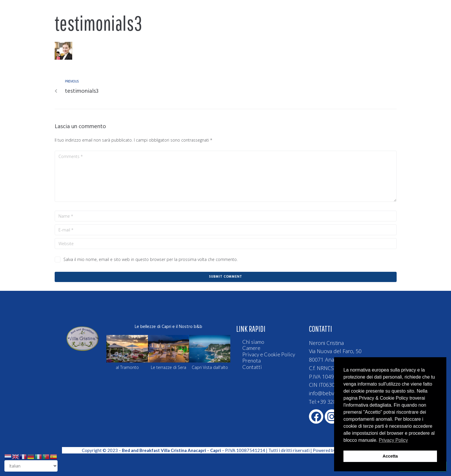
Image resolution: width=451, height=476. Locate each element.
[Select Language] (31, 466)
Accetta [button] (390, 456)
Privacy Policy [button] (393, 440)
